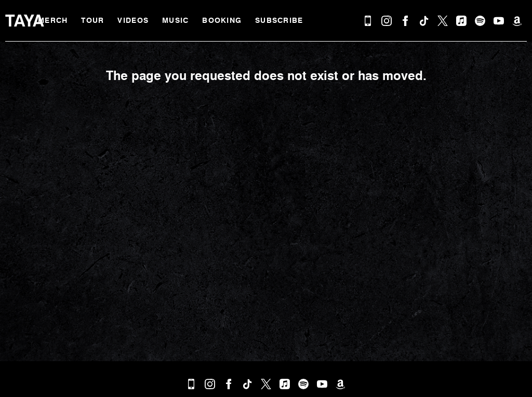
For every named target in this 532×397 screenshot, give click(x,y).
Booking (222, 21)
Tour (92, 21)
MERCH (53, 21)
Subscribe (279, 21)
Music (175, 21)
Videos (133, 21)
